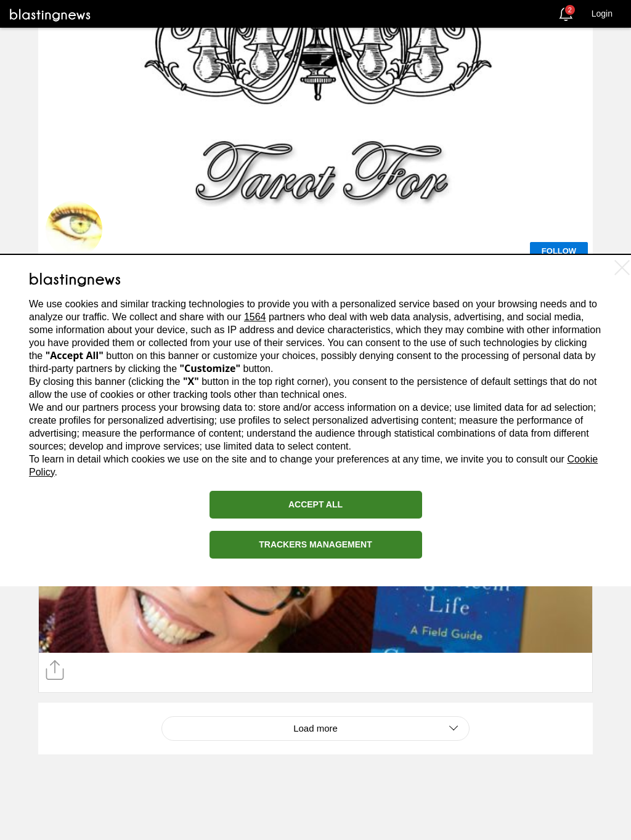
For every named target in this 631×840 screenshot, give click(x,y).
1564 (255, 317)
